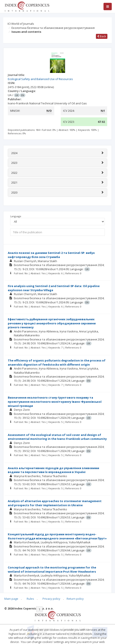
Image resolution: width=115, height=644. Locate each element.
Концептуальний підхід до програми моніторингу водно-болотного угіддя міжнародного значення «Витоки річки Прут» (57, 536)
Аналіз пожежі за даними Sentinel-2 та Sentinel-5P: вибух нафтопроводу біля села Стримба (51, 255)
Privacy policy (51, 599)
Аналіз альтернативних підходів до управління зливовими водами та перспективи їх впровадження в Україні (53, 470)
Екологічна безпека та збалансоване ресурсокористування (53, 28)
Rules (30, 599)
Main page (11, 599)
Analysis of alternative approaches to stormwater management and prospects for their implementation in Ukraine (55, 503)
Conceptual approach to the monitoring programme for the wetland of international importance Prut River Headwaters (52, 569)
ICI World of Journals (21, 24)
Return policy (75, 599)
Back (102, 36)
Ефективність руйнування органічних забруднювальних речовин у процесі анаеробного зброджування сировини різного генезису (52, 323)
